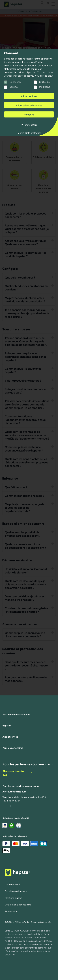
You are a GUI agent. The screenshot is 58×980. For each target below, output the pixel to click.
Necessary (15, 82)
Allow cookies (29, 96)
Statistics (44, 82)
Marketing (45, 87)
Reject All (29, 114)
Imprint (21, 133)
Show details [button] (31, 125)
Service (14, 87)
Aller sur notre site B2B (18, 773)
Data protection (33, 133)
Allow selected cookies (29, 105)
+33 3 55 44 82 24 (11, 801)
